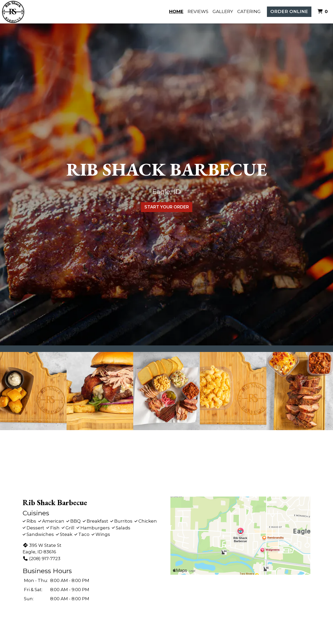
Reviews (198, 11)
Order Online (289, 11)
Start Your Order (167, 207)
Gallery (223, 11)
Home (176, 11)
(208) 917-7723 (41, 559)
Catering (249, 11)
